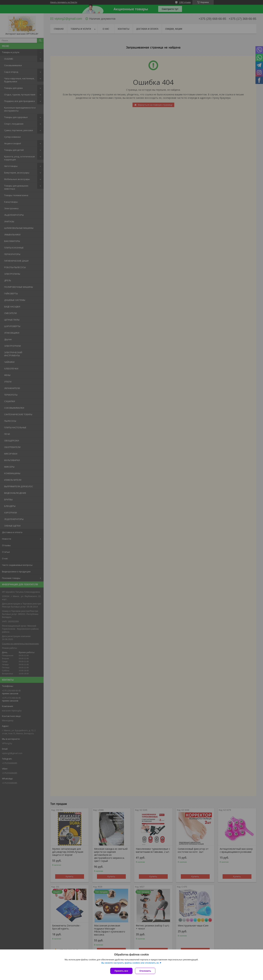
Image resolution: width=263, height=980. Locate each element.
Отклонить (146, 971)
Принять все (121, 971)
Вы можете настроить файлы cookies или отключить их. (130, 963)
